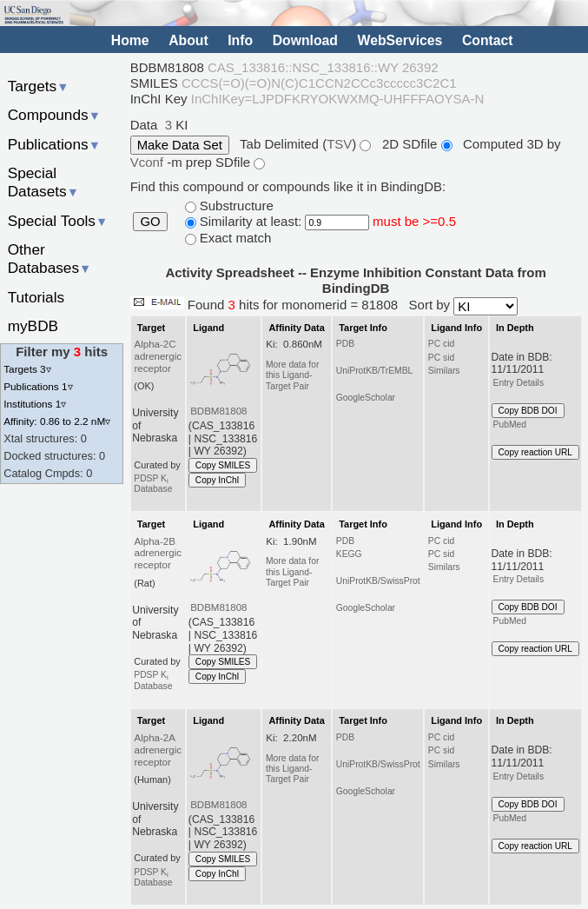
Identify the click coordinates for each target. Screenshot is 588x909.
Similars (444, 371)
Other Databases (50, 259)
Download (305, 40)
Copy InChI (218, 480)
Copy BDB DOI (528, 411)
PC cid (441, 344)
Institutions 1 (35, 404)
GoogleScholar (366, 398)
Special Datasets (43, 182)
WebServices (400, 40)
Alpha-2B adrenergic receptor (158, 554)
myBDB (33, 326)
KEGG (349, 554)
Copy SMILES (223, 465)
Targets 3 (27, 369)
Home (130, 40)
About (188, 40)
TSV (339, 144)
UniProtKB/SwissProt (378, 581)
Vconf (149, 162)
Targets (39, 86)
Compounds (54, 115)
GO (150, 222)
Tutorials (36, 297)
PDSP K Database (153, 484)
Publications (54, 144)
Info (240, 40)
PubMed (510, 425)
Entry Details (519, 383)
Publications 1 (38, 386)
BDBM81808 (218, 411)
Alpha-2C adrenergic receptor (158, 356)
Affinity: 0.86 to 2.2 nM (57, 421)
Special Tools (58, 221)
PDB (345, 344)
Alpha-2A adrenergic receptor (158, 750)
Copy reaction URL (535, 452)
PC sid (441, 358)
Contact (488, 40)
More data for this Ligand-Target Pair (292, 375)
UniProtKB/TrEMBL (374, 371)
